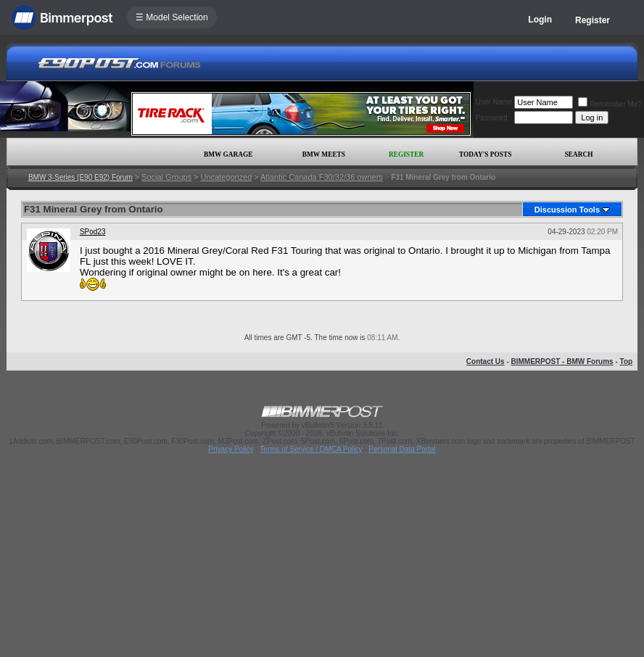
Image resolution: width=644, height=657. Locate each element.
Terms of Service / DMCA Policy (311, 449)
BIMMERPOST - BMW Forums (562, 361)
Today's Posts (485, 154)
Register (593, 20)
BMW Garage (228, 154)
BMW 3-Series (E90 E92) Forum (80, 177)
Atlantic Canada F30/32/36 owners (322, 177)
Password (492, 118)
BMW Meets (324, 154)
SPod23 (93, 232)
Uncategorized (226, 177)
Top (627, 361)
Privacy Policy (231, 449)
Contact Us (486, 361)
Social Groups (166, 177)
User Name (494, 102)
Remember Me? (610, 104)
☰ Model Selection (172, 17)
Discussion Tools (567, 210)
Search (579, 154)
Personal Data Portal (402, 449)
